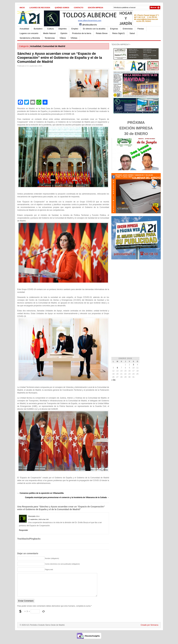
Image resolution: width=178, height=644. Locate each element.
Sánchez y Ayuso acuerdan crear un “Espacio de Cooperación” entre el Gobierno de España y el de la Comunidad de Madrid (60, 58)
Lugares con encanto (29, 33)
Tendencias (50, 38)
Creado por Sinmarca (149, 630)
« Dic (113, 380)
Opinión (64, 33)
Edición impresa (96, 8)
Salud (132, 33)
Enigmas (114, 29)
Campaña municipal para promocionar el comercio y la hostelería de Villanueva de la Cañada (67, 497)
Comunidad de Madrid (54, 46)
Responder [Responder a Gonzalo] (24, 530)
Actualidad (24, 29)
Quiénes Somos (62, 8)
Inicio (22, 8)
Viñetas (74, 38)
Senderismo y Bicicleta (30, 38)
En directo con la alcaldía (94, 29)
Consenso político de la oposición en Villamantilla (40, 493)
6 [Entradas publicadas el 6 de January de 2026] (117, 368)
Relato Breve (102, 33)
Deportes (63, 29)
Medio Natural (49, 33)
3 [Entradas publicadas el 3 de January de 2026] (133, 365)
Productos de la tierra (82, 33)
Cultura (50, 29)
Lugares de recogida (40, 8)
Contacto (79, 8)
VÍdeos (63, 38)
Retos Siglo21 (119, 33)
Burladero (38, 29)
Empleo (75, 29)
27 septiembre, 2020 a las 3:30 (38, 519)
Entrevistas (128, 29)
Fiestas (141, 29)
